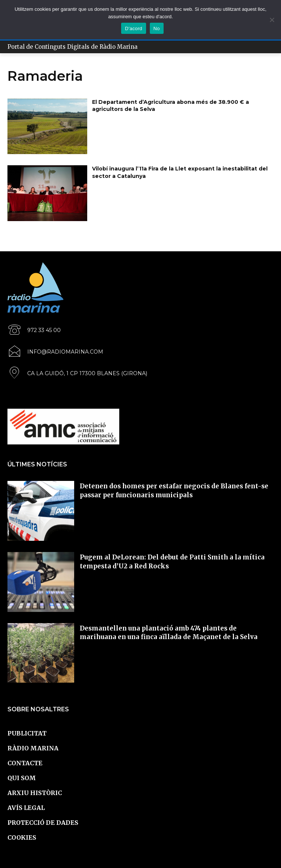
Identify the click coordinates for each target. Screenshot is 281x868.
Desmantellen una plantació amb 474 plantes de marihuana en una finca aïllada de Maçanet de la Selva (169, 633)
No (157, 28)
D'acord (133, 28)
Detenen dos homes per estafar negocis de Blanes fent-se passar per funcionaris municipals (174, 491)
